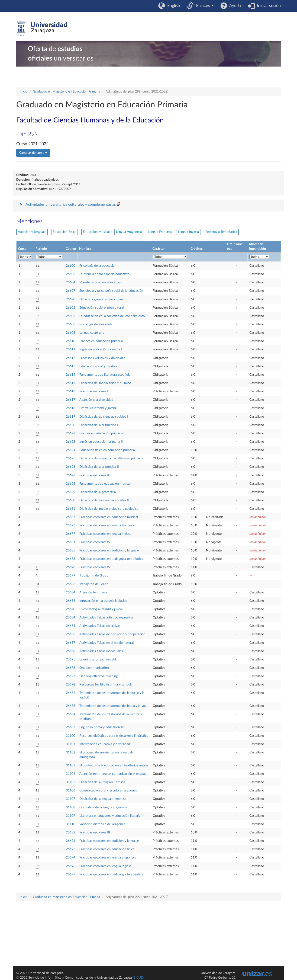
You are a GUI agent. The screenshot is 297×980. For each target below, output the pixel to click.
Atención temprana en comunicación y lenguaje (113, 774)
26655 (71, 626)
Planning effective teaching (98, 676)
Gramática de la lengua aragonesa (103, 807)
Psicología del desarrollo (96, 324)
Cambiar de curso (33, 153)
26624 (71, 450)
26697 (71, 874)
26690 (71, 299)
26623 (71, 442)
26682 (71, 693)
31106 (71, 791)
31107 (71, 799)
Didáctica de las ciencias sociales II (104, 500)
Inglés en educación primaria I (101, 349)
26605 (71, 316)
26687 (71, 727)
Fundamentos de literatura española (105, 375)
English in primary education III (102, 727)
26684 (71, 714)
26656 (71, 634)
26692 (71, 849)
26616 (71, 391)
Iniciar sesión (268, 6)
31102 (71, 753)
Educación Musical (96, 232)
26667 (71, 517)
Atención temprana (93, 592)
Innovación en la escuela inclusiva (103, 601)
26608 (71, 333)
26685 (71, 551)
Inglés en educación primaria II (101, 442)
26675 (71, 660)
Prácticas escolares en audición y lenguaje (109, 551)
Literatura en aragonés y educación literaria (110, 816)
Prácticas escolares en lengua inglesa (105, 534)
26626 (71, 467)
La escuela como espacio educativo (105, 274)
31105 (71, 782)
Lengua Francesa (160, 232)
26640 (71, 609)
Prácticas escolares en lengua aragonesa (108, 858)
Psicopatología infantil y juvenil (101, 609)
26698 (71, 567)
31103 (71, 765)
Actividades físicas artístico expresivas (107, 618)
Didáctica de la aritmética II (99, 467)
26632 (71, 833)
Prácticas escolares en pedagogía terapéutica (111, 559)
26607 (71, 291)
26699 (71, 576)
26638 (71, 601)
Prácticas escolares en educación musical (109, 517)
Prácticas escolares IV (95, 542)
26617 (71, 400)
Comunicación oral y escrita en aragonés (108, 791)
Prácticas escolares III (95, 833)
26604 (71, 282)
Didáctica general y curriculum (101, 299)
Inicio (24, 92)
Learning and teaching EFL (98, 660)
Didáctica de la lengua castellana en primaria (111, 458)
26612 (71, 358)
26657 (71, 643)
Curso (22, 249)
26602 (71, 308)
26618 (71, 408)
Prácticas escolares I (94, 391)
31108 (71, 807)
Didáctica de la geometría (98, 492)
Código (71, 249)
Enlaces (204, 6)
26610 (71, 341)
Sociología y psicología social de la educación (111, 291)
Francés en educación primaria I (102, 341)
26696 (71, 866)
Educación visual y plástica (98, 366)
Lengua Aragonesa (129, 232)
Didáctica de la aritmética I (99, 425)
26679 (71, 534)
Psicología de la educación (98, 266)
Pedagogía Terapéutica (221, 232)
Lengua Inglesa (189, 232)
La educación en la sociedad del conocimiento (112, 316)
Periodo (41, 249)
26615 (71, 383)
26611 (71, 349)
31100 (71, 736)
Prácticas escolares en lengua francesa (107, 525)
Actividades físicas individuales (101, 651)
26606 (71, 324)
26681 (71, 542)
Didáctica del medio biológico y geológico (109, 509)
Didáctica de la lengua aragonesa (103, 799)
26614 (71, 375)
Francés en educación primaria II (102, 433)
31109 (71, 816)
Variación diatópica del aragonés (102, 824)
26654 (71, 618)
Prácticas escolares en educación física (107, 849)
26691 (71, 841)
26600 (71, 266)
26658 (71, 651)
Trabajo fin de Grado (94, 576)
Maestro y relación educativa (100, 282)
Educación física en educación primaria (107, 450)
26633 (71, 584)
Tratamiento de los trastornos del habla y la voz (113, 706)
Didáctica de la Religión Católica (102, 782)
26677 (71, 676)
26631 (71, 509)
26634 (71, 592)
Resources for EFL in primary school (105, 685)
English (173, 6)
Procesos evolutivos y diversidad (102, 358)
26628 (71, 484)
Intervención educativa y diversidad (105, 744)
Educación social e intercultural (102, 308)
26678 (71, 685)
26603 (71, 274)
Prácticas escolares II (94, 475)
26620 (71, 425)
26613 (71, 366)
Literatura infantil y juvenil (98, 408)
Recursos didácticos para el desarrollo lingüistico (114, 736)
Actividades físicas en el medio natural (107, 643)
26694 (71, 858)
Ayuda (234, 6)
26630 (71, 500)
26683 (71, 706)
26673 (71, 525)
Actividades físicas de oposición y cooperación (112, 634)
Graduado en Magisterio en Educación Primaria (66, 92)
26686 (71, 559)
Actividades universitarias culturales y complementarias (71, 205)
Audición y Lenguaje (32, 232)
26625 (71, 458)
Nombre (85, 249)
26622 (71, 433)
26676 (71, 668)
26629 (71, 492)
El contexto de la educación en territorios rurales (114, 765)
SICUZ (138, 978)
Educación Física (65, 232)
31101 (71, 744)
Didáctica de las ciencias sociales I (104, 417)
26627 (71, 475)
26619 (71, 417)
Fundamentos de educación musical (105, 484)
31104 (71, 774)
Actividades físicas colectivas (100, 626)
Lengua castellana (92, 333)
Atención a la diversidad (96, 400)
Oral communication (94, 668)
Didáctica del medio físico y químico (105, 383)
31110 (71, 824)
